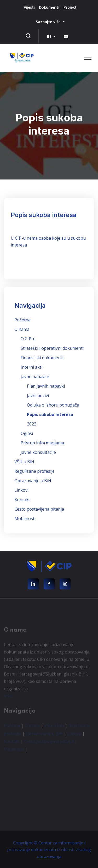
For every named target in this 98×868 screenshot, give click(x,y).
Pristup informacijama (42, 443)
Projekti (71, 7)
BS (50, 36)
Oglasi (27, 433)
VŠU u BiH (24, 462)
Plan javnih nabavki (46, 386)
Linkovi (21, 490)
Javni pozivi (38, 396)
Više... (9, 697)
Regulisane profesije (34, 471)
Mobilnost (24, 518)
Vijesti (29, 7)
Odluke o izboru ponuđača (53, 405)
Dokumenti (49, 7)
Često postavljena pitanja (39, 509)
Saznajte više (49, 22)
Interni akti (31, 367)
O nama (22, 329)
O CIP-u (28, 339)
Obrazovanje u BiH (33, 481)
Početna (22, 320)
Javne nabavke (35, 377)
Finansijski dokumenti (42, 358)
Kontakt (22, 500)
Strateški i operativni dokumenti (52, 348)
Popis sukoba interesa (50, 414)
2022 (32, 424)
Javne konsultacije (38, 452)
